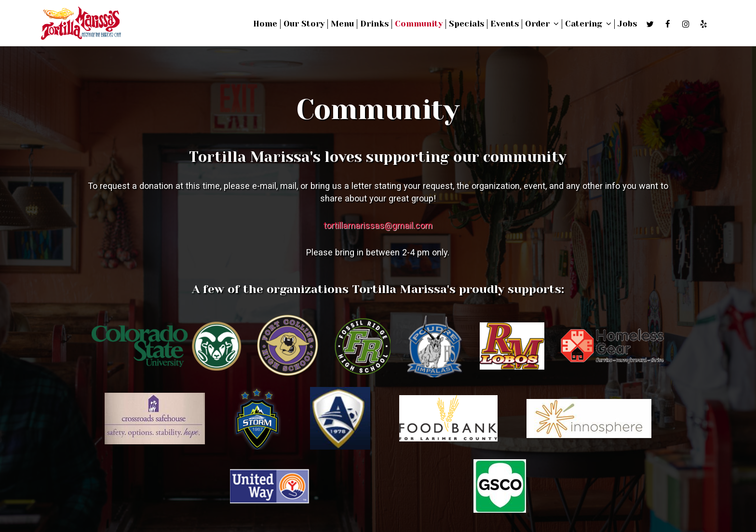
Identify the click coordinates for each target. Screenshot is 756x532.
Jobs (627, 24)
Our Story (304, 24)
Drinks (374, 24)
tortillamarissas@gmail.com (378, 225)
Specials (466, 24)
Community (419, 24)
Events (505, 24)
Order (542, 24)
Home (265, 24)
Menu (342, 24)
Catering (588, 24)
